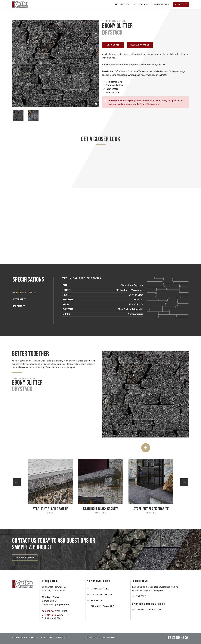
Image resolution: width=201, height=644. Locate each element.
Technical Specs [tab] (26, 293)
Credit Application (148, 610)
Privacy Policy (92, 637)
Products (121, 4)
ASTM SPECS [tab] (19, 299)
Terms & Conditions (108, 637)
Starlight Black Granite (50, 509)
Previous (17, 482)
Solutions (140, 4)
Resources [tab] (19, 306)
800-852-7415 (49, 611)
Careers (141, 596)
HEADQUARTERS (100, 589)
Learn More (160, 4)
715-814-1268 (49, 615)
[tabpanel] (100, 202)
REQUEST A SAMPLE (140, 45)
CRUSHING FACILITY (102, 595)
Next (184, 482)
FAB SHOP (96, 601)
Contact (181, 4)
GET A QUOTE (113, 45)
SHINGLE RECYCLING (103, 606)
